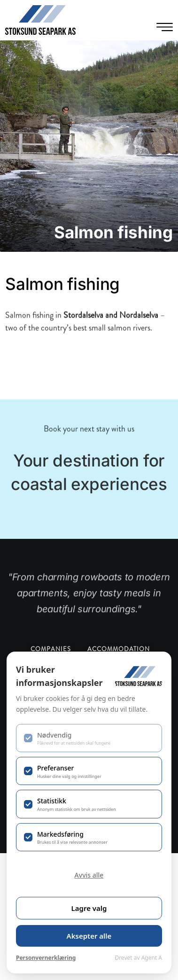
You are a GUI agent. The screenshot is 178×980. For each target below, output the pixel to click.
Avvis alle (89, 875)
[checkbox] (89, 738)
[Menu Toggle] (165, 27)
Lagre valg (89, 908)
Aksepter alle (89, 936)
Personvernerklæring (46, 958)
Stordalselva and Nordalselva (111, 326)
